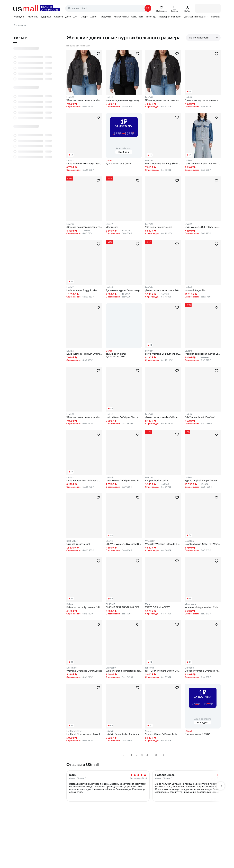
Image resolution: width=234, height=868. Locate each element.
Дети (68, 17)
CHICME (110, 604)
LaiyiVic (110, 731)
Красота (58, 17)
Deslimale (71, 668)
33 (155, 755)
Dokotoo (189, 541)
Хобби (94, 17)
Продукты (105, 17)
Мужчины (33, 17)
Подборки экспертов (170, 17)
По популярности (199, 38)
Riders (70, 604)
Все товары (20, 25)
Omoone (189, 668)
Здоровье (46, 17)
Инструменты (121, 17)
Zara (147, 604)
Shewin (110, 541)
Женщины (19, 17)
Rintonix (150, 668)
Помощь (216, 17)
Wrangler (150, 541)
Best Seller (72, 541)
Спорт (84, 17)
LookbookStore (74, 731)
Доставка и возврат (195, 17)
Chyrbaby (111, 668)
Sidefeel (149, 731)
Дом (76, 17)
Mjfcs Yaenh (191, 604)
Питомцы (151, 17)
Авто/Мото (137, 17)
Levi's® (70, 97)
